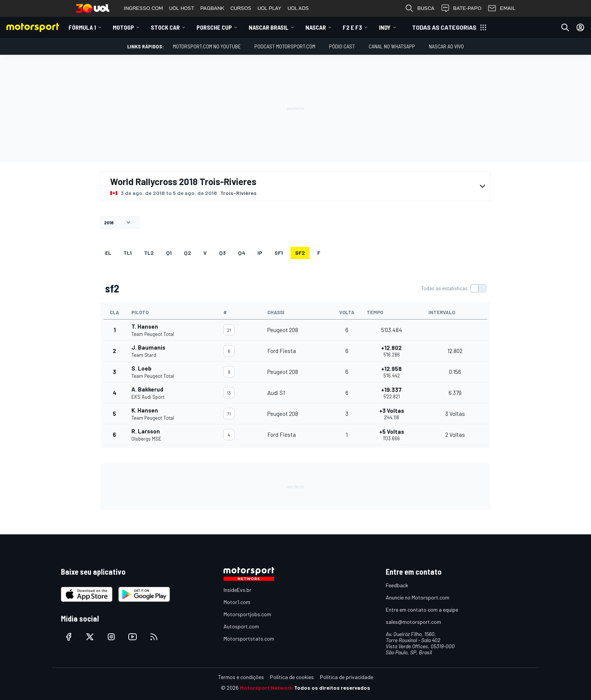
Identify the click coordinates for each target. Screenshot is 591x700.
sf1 (279, 253)
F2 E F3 (352, 27)
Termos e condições (241, 677)
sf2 (300, 253)
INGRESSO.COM (143, 8)
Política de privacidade (347, 677)
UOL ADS (298, 8)
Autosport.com (241, 626)
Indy (385, 27)
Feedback (397, 585)
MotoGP (123, 27)
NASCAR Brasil (269, 27)
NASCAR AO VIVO (446, 46)
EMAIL (501, 8)
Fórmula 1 (82, 27)
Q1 (169, 253)
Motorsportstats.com (249, 638)
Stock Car (165, 27)
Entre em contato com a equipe (422, 610)
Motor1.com (237, 602)
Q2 (188, 253)
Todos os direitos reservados (332, 688)
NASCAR (316, 27)
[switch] (454, 288)
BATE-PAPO (461, 8)
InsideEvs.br (237, 590)
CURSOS (241, 8)
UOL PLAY (269, 8)
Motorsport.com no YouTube (207, 46)
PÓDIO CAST (342, 46)
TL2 (149, 253)
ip (260, 253)
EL (108, 253)
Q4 (242, 253)
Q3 (222, 253)
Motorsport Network (266, 688)
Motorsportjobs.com (247, 614)
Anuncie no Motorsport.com (418, 597)
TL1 (128, 253)
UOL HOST (182, 8)
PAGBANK (212, 8)
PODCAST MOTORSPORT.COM (285, 46)
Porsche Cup (214, 27)
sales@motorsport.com (413, 622)
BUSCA (420, 8)
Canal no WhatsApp (392, 46)
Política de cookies (292, 677)
